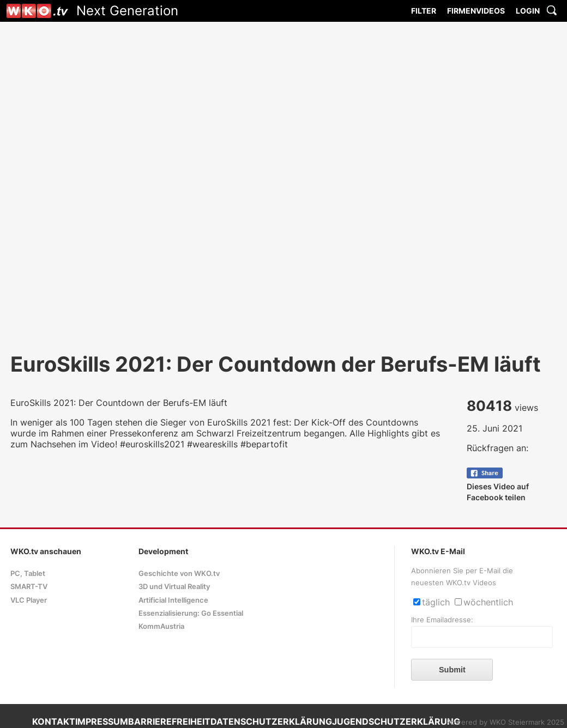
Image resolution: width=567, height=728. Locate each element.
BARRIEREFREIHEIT (169, 721)
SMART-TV (29, 587)
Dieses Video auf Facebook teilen (498, 486)
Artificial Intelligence (173, 600)
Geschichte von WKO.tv (179, 574)
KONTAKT (54, 721)
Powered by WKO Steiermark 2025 (505, 722)
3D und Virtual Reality (174, 587)
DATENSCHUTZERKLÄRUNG (271, 721)
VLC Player (29, 600)
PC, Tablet (28, 574)
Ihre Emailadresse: (442, 620)
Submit (452, 670)
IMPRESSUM (102, 721)
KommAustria (161, 626)
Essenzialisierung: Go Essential (191, 613)
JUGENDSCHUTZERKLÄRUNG (396, 721)
